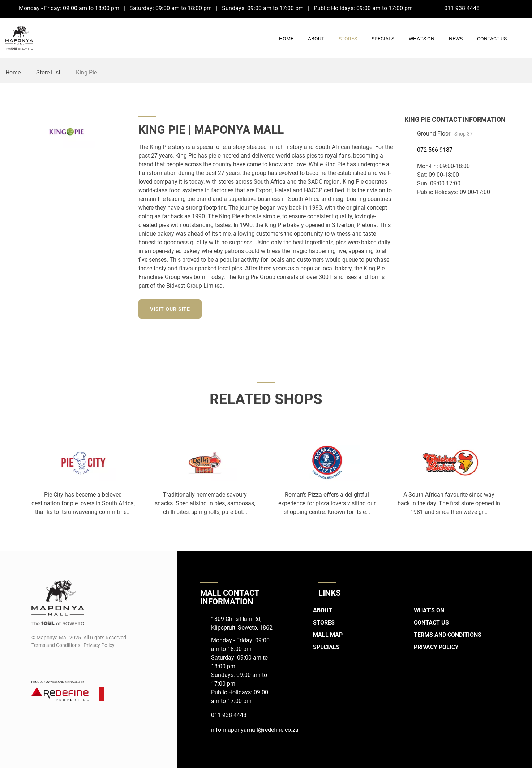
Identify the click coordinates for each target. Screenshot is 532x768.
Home (286, 39)
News (456, 39)
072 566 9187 (435, 150)
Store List (48, 72)
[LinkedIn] (375, 308)
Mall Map (328, 635)
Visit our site (170, 309)
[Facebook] (508, 8)
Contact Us (492, 39)
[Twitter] (389, 308)
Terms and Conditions (448, 635)
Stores (348, 39)
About (316, 39)
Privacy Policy (436, 647)
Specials (383, 39)
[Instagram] (522, 8)
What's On (422, 39)
